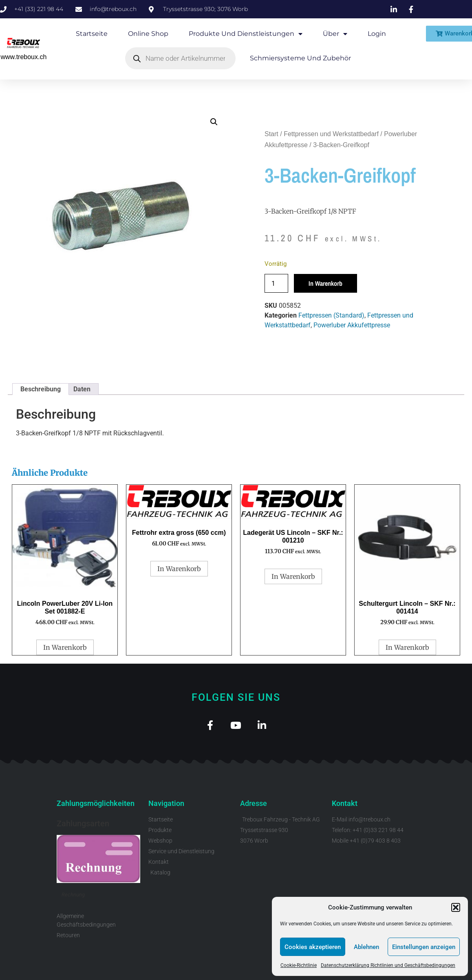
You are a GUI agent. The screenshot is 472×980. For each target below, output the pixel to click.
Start (271, 134)
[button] (456, 907)
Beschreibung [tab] (41, 389)
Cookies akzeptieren (313, 947)
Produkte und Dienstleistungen (246, 34)
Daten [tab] (82, 389)
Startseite (92, 34)
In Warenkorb (325, 283)
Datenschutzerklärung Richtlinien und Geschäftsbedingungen (388, 965)
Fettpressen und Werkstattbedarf (331, 134)
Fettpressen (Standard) (331, 315)
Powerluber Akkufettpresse (352, 325)
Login (377, 34)
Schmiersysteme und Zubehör (300, 58)
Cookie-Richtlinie (299, 965)
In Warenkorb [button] (65, 647)
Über (335, 34)
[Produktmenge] (276, 283)
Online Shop (148, 34)
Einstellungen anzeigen (424, 947)
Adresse (254, 805)
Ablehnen (366, 947)
